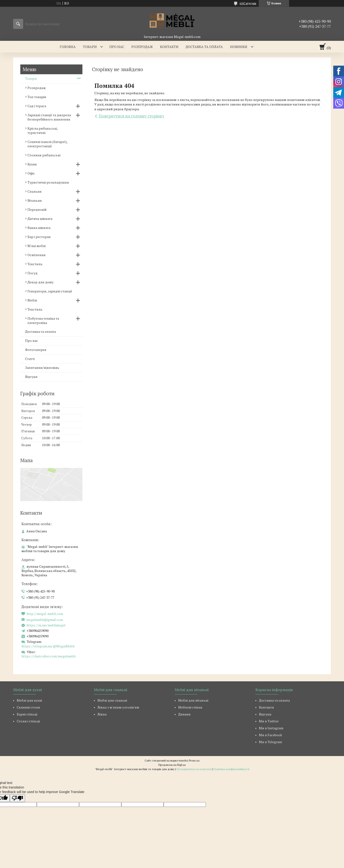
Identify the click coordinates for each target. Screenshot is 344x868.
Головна (68, 47)
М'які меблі (37, 246)
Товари (90, 47)
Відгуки (31, 377)
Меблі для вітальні (193, 700)
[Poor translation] (17, 798)
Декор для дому (40, 282)
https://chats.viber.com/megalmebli (48, 656)
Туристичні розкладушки (48, 182)
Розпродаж (142, 47)
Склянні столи (28, 707)
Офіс (31, 173)
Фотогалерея (36, 350)
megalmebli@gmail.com (45, 620)
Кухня (32, 164)
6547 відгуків (248, 3)
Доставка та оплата (204, 47)
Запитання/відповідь (42, 368)
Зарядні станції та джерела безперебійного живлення (49, 117)
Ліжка (102, 714)
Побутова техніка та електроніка (43, 320)
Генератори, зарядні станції (50, 291)
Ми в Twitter (269, 721)
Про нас (117, 47)
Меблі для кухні (29, 700)
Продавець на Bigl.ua (172, 765)
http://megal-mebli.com (45, 614)
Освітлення (37, 255)
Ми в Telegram (270, 742)
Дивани (184, 714)
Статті (30, 359)
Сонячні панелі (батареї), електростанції (47, 144)
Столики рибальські (44, 155)
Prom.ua (194, 760)
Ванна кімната (39, 228)
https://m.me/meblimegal (46, 625)
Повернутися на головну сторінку (132, 116)
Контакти (169, 47)
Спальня (35, 191)
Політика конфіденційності (231, 769)
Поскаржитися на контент (194, 769)
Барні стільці (27, 714)
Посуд (32, 273)
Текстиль (35, 264)
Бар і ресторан (39, 237)
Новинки (239, 47)
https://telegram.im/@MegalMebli (48, 646)
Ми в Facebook (271, 735)
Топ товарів (37, 97)
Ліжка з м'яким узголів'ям (118, 707)
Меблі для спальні (112, 700)
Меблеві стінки (190, 707)
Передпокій (37, 209)
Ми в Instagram (271, 728)
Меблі (32, 300)
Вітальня (35, 200)
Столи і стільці (28, 721)
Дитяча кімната (40, 219)
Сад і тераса (37, 106)
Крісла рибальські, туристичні (43, 130)
